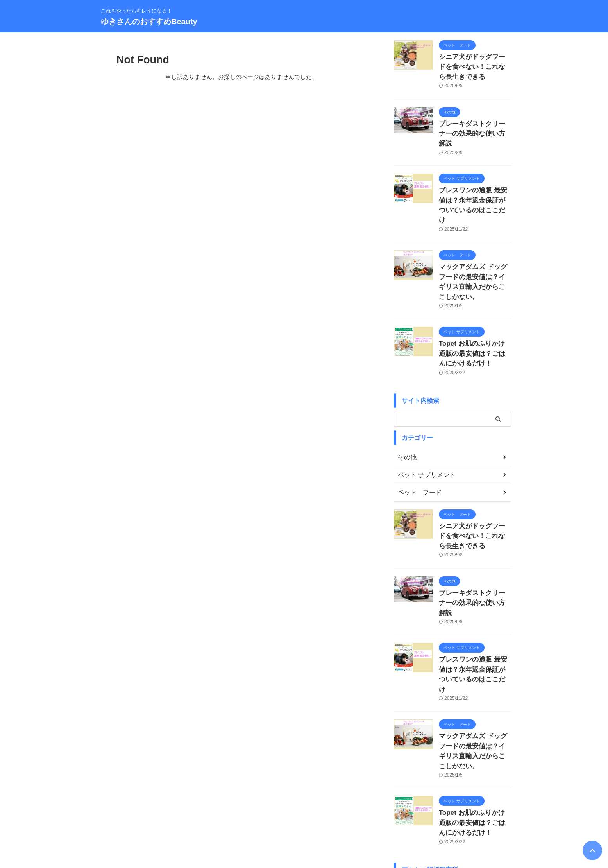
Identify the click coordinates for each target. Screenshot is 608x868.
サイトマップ (299, 817)
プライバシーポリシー (347, 817)
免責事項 (390, 817)
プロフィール (261, 817)
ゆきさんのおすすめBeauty (149, 22)
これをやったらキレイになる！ (304, 832)
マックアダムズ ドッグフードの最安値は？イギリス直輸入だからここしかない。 (474, 246)
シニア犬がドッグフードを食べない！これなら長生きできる (474, 65)
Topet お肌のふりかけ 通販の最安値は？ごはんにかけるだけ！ (474, 309)
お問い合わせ (223, 817)
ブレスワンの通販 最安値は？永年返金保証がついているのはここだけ (474, 183)
